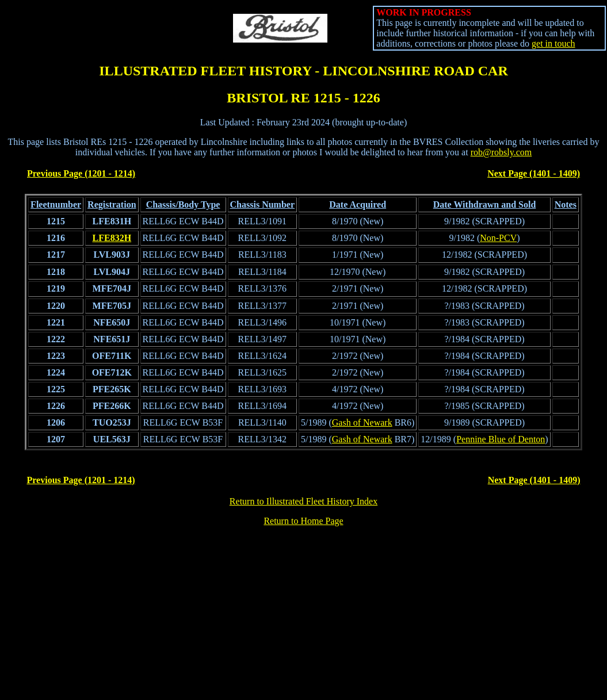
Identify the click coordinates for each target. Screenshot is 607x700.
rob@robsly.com (501, 152)
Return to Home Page (303, 521)
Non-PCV (498, 238)
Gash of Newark (362, 422)
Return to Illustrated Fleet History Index (303, 501)
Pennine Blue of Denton (501, 439)
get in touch (553, 43)
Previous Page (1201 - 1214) (81, 173)
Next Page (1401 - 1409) (534, 173)
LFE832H (112, 238)
